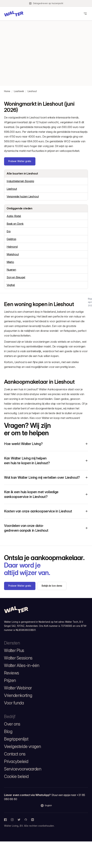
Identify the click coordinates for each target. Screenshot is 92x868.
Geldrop (11, 239)
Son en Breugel (16, 277)
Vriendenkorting (18, 695)
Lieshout (12, 189)
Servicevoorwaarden (23, 769)
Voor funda (14, 703)
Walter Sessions (18, 658)
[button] (14, 14)
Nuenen (11, 270)
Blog (8, 731)
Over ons (12, 724)
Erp (9, 231)
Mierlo (10, 262)
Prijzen (10, 680)
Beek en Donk (15, 224)
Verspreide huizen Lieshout (23, 196)
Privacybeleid (16, 761)
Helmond (12, 247)
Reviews (12, 673)
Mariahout (13, 254)
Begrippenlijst (16, 739)
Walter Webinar (18, 688)
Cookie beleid (16, 776)
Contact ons (15, 754)
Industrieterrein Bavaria (20, 181)
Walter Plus (14, 650)
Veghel (11, 285)
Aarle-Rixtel (14, 216)
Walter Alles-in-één (22, 665)
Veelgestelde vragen (23, 746)
